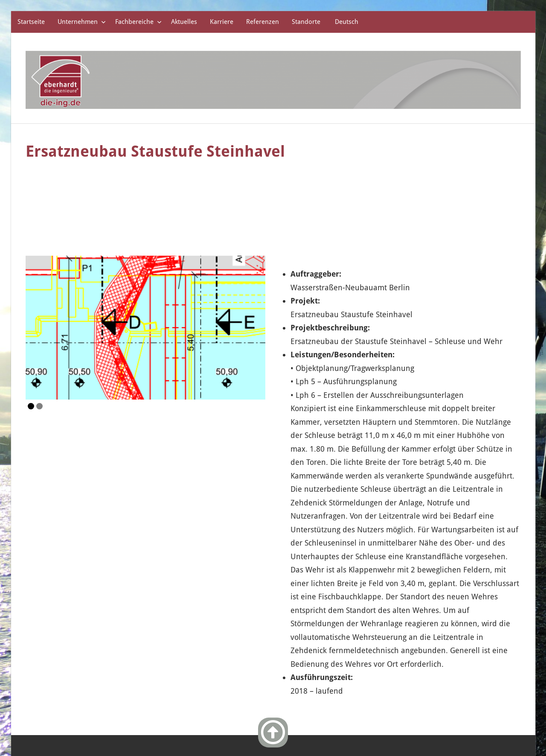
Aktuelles (184, 22)
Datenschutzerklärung (470, 717)
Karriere (222, 22)
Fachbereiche (138, 22)
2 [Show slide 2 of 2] (39, 360)
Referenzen (263, 22)
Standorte (306, 22)
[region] (146, 282)
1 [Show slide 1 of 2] (31, 360)
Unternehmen (82, 22)
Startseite (31, 22)
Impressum (401, 717)
